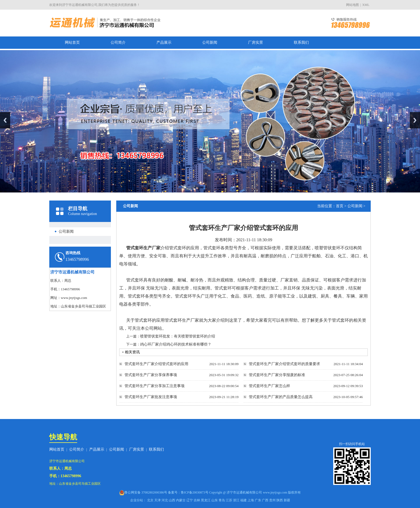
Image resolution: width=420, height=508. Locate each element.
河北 (165, 500)
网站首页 (72, 42)
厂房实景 (256, 42)
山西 (172, 500)
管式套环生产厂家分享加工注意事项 (155, 386)
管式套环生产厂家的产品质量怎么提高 (281, 397)
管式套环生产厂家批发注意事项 (151, 397)
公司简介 (118, 42)
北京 (150, 500)
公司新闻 (210, 42)
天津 (157, 500)
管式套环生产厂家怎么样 (269, 386)
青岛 (222, 500)
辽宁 (190, 500)
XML (366, 5)
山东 (215, 500)
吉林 (197, 500)
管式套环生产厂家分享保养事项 (151, 375)
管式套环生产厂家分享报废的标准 (277, 375)
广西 (265, 500)
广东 (258, 500)
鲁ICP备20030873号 (195, 492)
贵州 (272, 500)
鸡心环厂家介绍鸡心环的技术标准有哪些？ (176, 344)
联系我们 (301, 42)
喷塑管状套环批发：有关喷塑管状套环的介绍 (178, 336)
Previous (5, 120)
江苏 (229, 500)
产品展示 (164, 42)
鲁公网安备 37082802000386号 (146, 492)
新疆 (287, 500)
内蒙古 (181, 500)
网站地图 (352, 5)
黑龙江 (206, 500)
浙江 (236, 500)
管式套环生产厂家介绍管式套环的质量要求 (284, 364)
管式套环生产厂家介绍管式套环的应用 (156, 364)
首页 (340, 206)
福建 (243, 500)
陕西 (280, 500)
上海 (251, 500)
